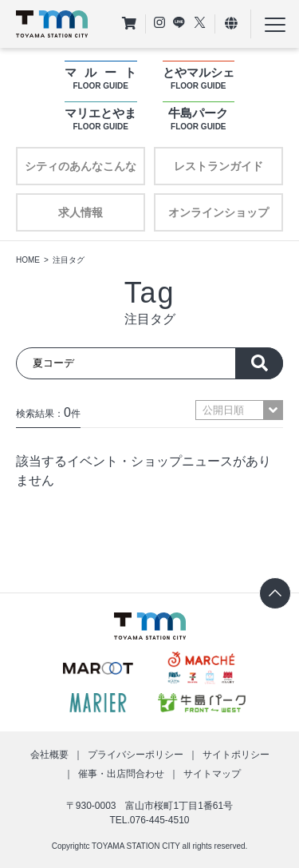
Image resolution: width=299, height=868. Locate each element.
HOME (28, 260)
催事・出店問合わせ (121, 774)
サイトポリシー (236, 755)
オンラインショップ (218, 212)
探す (259, 363)
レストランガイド (218, 166)
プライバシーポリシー (136, 755)
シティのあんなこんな (81, 166)
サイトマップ (212, 774)
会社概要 (49, 755)
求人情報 (81, 212)
